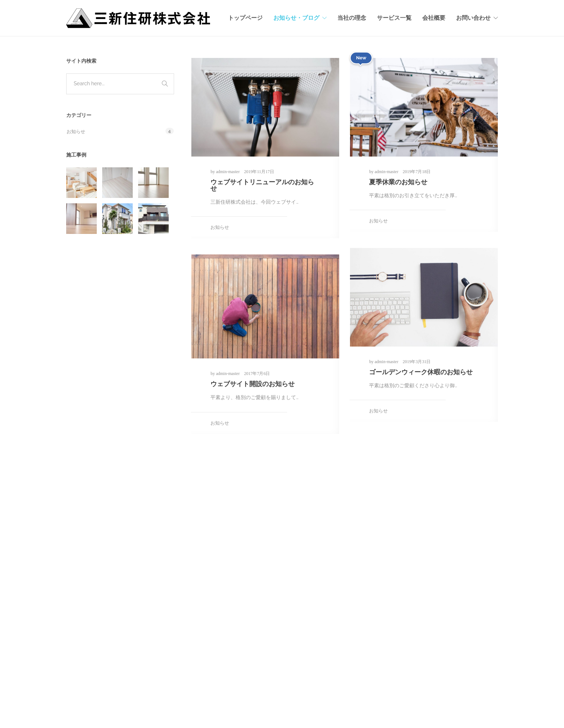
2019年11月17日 (259, 172)
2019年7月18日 (417, 172)
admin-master (228, 172)
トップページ (245, 18)
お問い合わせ (473, 18)
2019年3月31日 (417, 362)
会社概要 (434, 18)
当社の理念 (352, 18)
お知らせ (220, 227)
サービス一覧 (394, 18)
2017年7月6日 (257, 374)
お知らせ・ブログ (296, 18)
